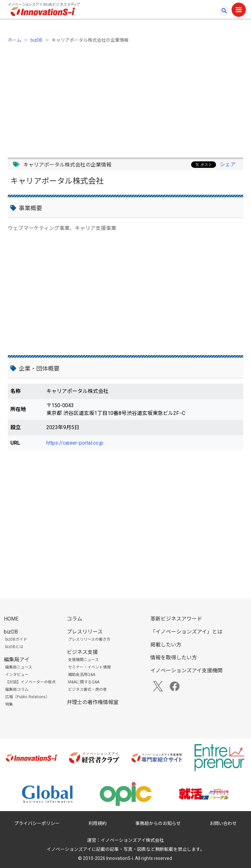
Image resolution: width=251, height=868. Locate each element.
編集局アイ (17, 660)
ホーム (15, 40)
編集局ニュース (19, 667)
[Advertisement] (125, 97)
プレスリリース (85, 632)
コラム (74, 619)
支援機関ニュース (83, 660)
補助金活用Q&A (82, 675)
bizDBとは (14, 647)
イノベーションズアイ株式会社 (132, 840)
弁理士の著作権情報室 (93, 702)
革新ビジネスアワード (176, 619)
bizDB (36, 40)
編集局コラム (17, 689)
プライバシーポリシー (37, 823)
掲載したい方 (166, 645)
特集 (9, 704)
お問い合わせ (223, 823)
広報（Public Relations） (27, 697)
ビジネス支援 (82, 652)
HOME (11, 619)
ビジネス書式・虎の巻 (87, 689)
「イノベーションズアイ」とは (186, 632)
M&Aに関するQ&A (84, 682)
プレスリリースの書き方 (89, 639)
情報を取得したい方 (174, 658)
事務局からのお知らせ (158, 823)
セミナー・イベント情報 (89, 667)
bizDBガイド (16, 639)
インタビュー (17, 675)
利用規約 (97, 823)
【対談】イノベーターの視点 (30, 682)
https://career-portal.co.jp (75, 443)
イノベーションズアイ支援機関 (186, 671)
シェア (228, 164)
